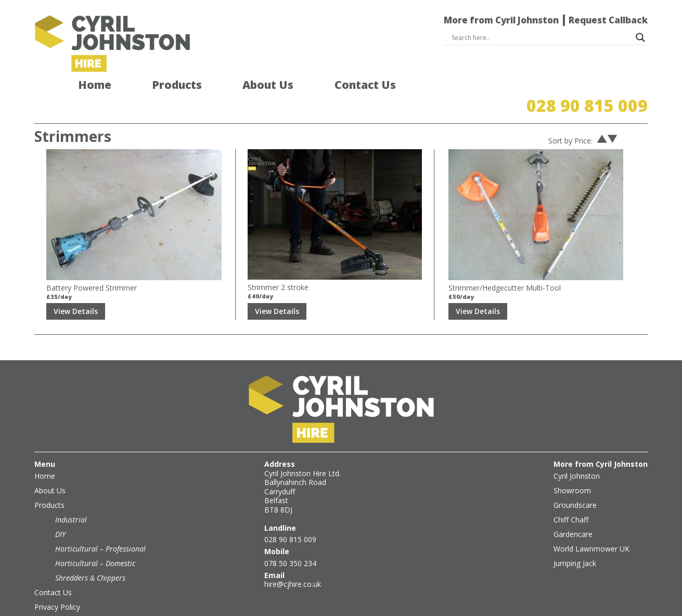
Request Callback (608, 20)
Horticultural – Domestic (95, 542)
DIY (60, 513)
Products (177, 85)
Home (95, 85)
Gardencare (573, 513)
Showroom (572, 470)
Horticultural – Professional (100, 528)
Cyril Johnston (577, 455)
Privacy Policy (57, 586)
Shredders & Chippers (90, 557)
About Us (268, 85)
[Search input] (541, 37)
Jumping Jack (575, 542)
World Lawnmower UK (591, 528)
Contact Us (365, 85)
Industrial (71, 499)
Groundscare (575, 484)
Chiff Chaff (571, 499)
